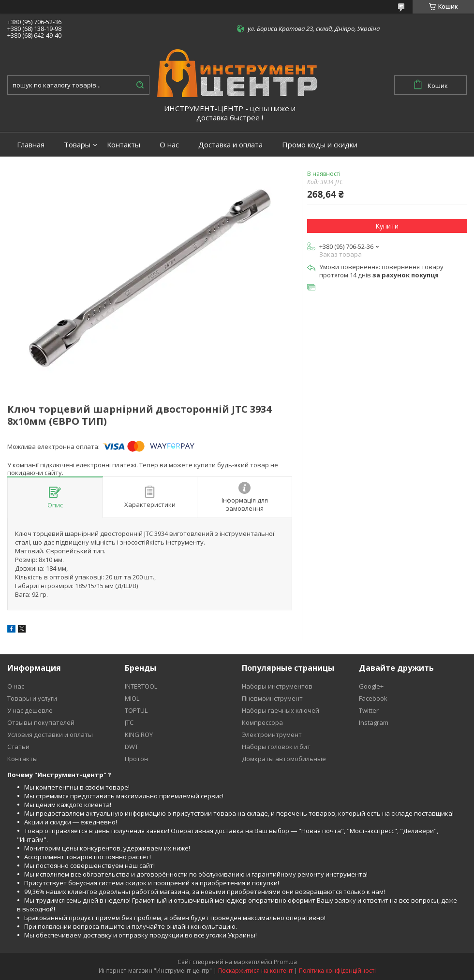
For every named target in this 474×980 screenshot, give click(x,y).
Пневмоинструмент (272, 698)
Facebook (373, 698)
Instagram (374, 722)
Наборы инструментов (277, 686)
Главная (31, 145)
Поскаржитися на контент (255, 971)
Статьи (18, 747)
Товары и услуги (32, 698)
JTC (129, 722)
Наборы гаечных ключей (281, 710)
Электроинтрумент (272, 735)
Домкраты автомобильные (284, 759)
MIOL (132, 698)
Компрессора (262, 722)
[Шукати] (140, 85)
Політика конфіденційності (337, 971)
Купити (387, 226)
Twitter (369, 710)
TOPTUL (136, 710)
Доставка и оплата (230, 145)
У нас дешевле (30, 710)
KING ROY (139, 735)
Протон (136, 759)
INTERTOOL (141, 686)
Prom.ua (285, 962)
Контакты (124, 145)
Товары (77, 145)
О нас (169, 145)
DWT (132, 747)
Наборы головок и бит (276, 747)
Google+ (371, 686)
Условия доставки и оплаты (50, 735)
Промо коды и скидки (320, 145)
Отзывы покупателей (41, 722)
